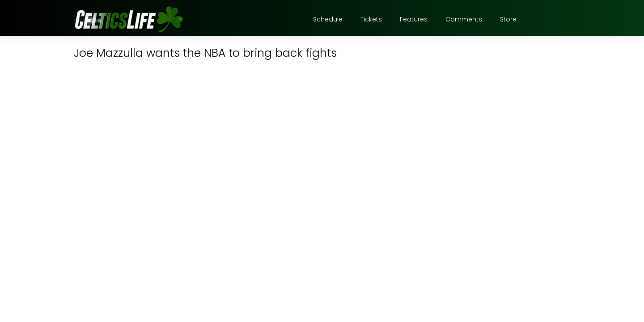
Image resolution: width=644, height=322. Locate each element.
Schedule (328, 19)
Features (414, 19)
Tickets (371, 19)
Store (508, 19)
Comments (464, 19)
